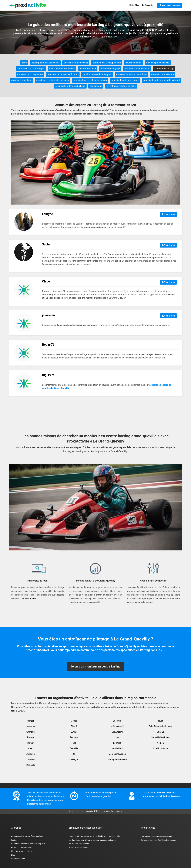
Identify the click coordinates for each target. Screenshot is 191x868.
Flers (74, 743)
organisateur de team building (70, 86)
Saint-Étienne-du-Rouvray (160, 726)
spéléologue (96, 86)
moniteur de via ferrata (163, 74)
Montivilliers (117, 748)
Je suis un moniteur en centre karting (95, 666)
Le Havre (117, 721)
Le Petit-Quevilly (117, 726)
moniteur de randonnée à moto (63, 74)
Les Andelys (117, 732)
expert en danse (134, 63)
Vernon (160, 743)
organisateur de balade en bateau (90, 80)
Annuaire (15, 836)
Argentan (31, 726)
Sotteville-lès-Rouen (160, 737)
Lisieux (117, 737)
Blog (13, 855)
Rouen (160, 721)
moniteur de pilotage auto (30, 74)
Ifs (74, 754)
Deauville (31, 765)
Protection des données (21, 847)
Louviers (117, 743)
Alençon (31, 721)
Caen (31, 748)
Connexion (148, 5)
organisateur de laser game (125, 80)
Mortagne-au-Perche (117, 759)
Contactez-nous (18, 859)
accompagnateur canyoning (45, 63)
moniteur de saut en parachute (131, 74)
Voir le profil (168, 215)
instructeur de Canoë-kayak (31, 69)
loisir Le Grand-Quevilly (79, 847)
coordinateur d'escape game (107, 63)
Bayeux (31, 737)
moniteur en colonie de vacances (52, 80)
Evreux (74, 732)
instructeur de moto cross (62, 69)
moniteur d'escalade (21, 80)
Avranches (31, 732)
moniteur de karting (164, 69)
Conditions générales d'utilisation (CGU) (28, 844)
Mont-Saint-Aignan (117, 754)
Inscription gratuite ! (170, 5)
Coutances (31, 759)
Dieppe (74, 721)
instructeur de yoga (110, 69)
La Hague (74, 759)
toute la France (29, 599)
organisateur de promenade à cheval (162, 80)
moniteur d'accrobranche (137, 69)
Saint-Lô (160, 732)
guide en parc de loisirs (158, 63)
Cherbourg (31, 754)
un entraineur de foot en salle (121, 86)
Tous (24, 63)
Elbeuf (74, 726)
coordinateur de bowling (76, 63)
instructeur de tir (88, 69)
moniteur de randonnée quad (97, 74)
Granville (74, 748)
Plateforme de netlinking (22, 851)
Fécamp (74, 737)
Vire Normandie (160, 748)
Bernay (31, 743)
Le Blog (134, 5)
